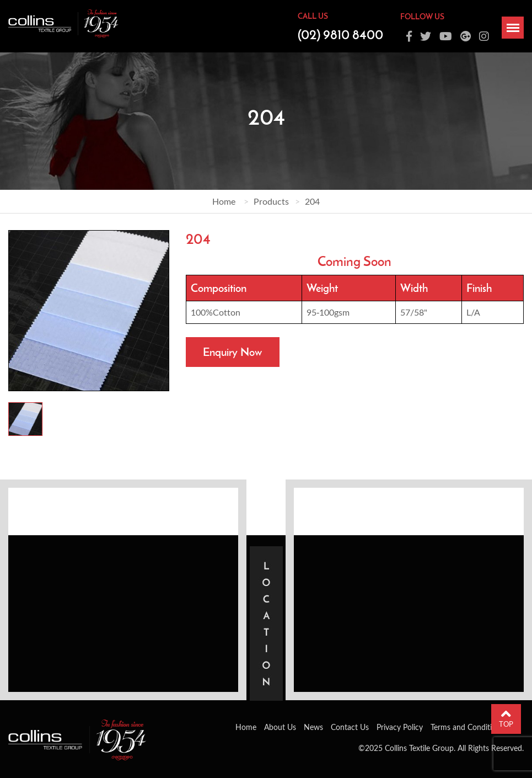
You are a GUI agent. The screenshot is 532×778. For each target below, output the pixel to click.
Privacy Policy (400, 727)
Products (271, 201)
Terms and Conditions (467, 727)
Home (224, 201)
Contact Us (350, 727)
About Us (280, 727)
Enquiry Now (232, 352)
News (313, 727)
